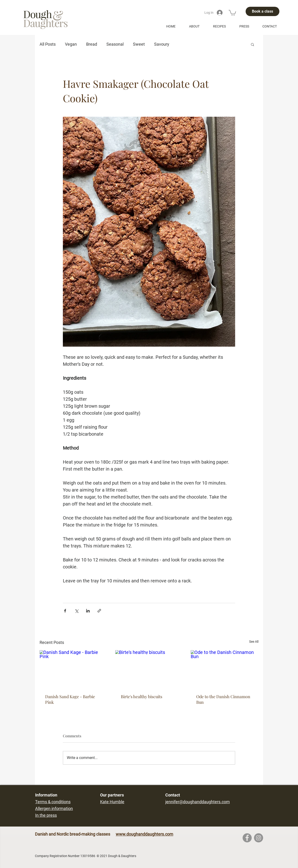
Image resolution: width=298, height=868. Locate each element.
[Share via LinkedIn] (88, 611)
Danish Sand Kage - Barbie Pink (70, 699)
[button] (232, 12)
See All (254, 642)
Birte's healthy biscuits (142, 697)
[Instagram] (259, 838)
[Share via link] (99, 611)
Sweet (139, 44)
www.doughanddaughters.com (144, 834)
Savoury (162, 44)
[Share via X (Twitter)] (76, 611)
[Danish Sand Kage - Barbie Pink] (73, 669)
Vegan (71, 44)
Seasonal (115, 44)
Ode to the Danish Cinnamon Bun (223, 699)
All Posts (48, 44)
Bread (92, 44)
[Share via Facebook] (65, 611)
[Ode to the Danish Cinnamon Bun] (225, 669)
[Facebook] (247, 838)
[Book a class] (262, 11)
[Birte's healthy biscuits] (149, 669)
